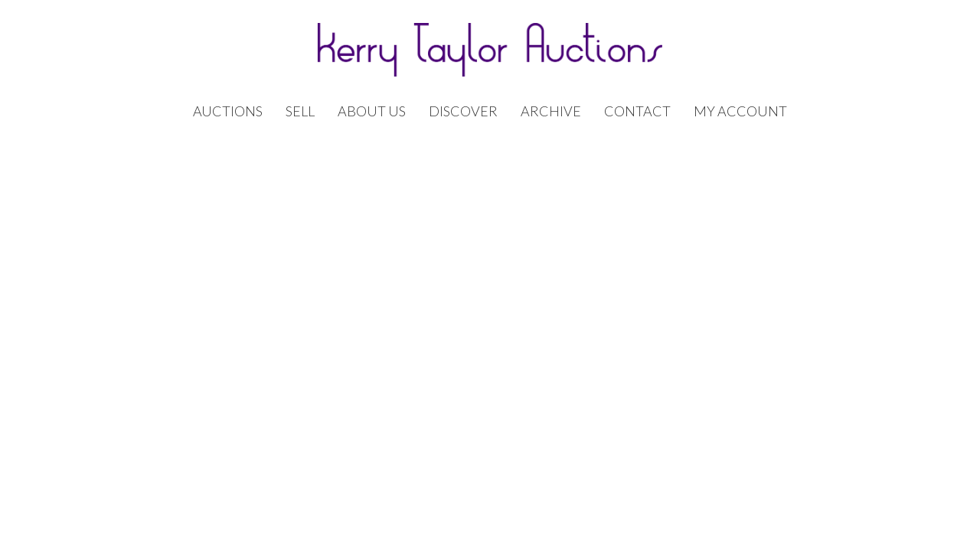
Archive (551, 111)
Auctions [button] (228, 111)
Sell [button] (300, 111)
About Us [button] (372, 111)
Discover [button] (463, 111)
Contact (637, 111)
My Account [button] (740, 111)
